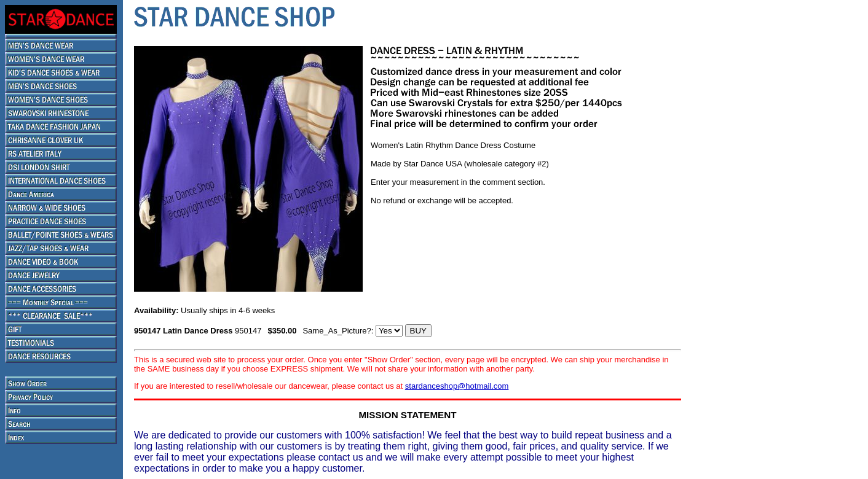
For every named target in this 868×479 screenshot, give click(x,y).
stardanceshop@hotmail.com (457, 386)
